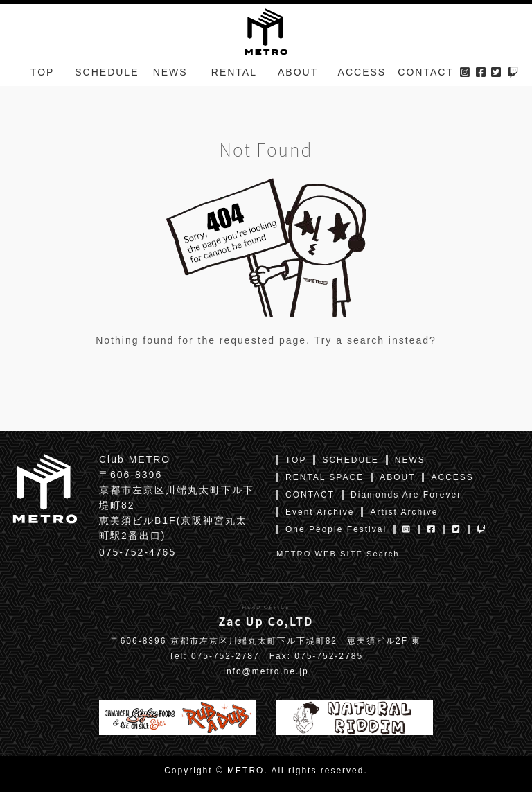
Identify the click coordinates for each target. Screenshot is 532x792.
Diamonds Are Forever (406, 495)
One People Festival (336, 529)
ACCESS (362, 79)
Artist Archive (404, 512)
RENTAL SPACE (325, 477)
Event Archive (320, 512)
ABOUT (298, 79)
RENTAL (234, 79)
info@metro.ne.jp (266, 671)
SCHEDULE (107, 79)
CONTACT (426, 79)
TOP (43, 79)
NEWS (170, 79)
